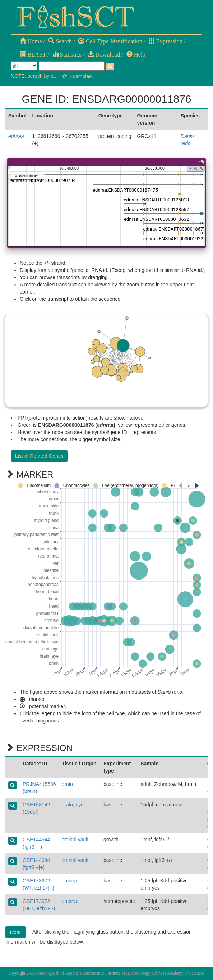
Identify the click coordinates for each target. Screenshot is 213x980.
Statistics (67, 55)
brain (67, 784)
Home (31, 41)
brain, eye (73, 805)
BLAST (33, 55)
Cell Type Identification (110, 41)
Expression (166, 41)
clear (15, 932)
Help (136, 55)
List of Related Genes (39, 456)
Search (60, 41)
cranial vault (75, 840)
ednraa (16, 136)
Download (104, 55)
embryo (70, 881)
